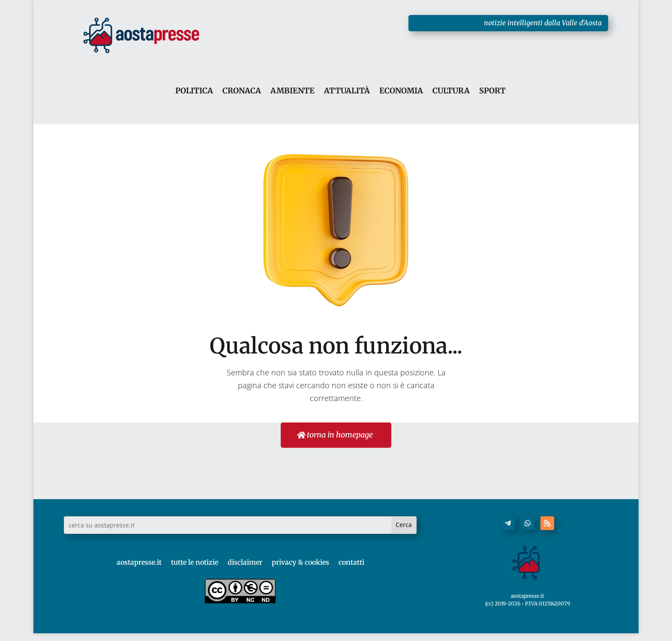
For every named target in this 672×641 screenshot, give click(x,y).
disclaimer (245, 562)
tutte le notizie (195, 562)
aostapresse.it (139, 562)
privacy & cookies (300, 562)
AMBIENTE (292, 91)
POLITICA (194, 91)
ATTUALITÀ (347, 91)
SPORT (492, 91)
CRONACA (242, 91)
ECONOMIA (401, 91)
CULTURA (451, 91)
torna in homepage (339, 435)
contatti (351, 562)
